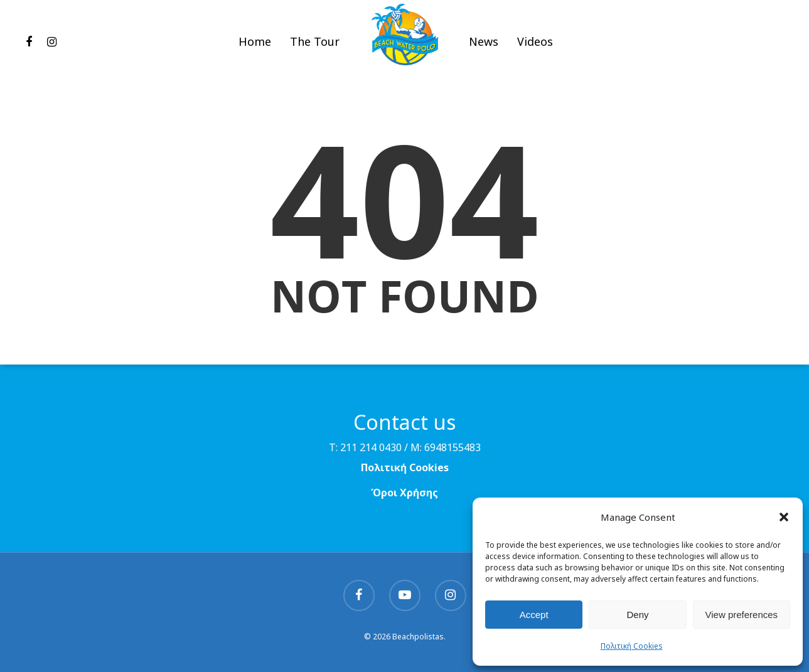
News (484, 46)
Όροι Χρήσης (404, 493)
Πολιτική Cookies (632, 646)
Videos (535, 46)
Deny (637, 615)
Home (255, 46)
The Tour (315, 46)
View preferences (742, 615)
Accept (534, 615)
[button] (784, 517)
